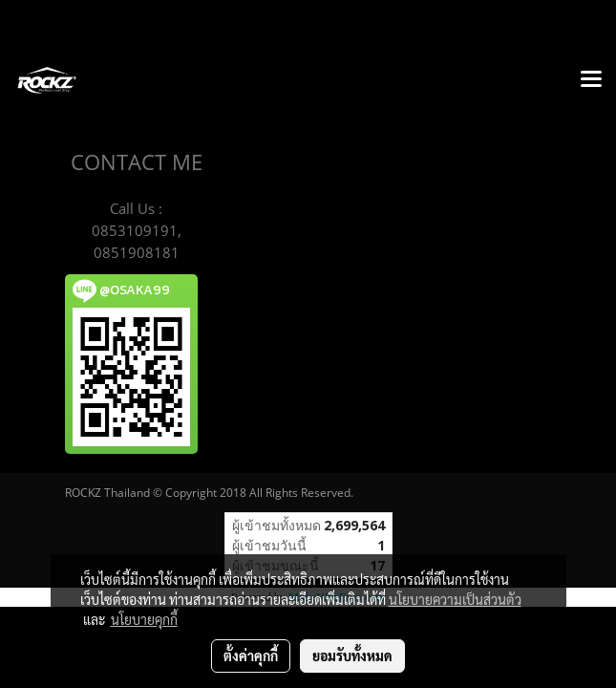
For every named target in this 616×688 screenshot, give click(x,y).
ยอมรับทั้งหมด (352, 656)
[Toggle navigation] (591, 80)
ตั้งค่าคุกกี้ (251, 656)
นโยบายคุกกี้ (144, 619)
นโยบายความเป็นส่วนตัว (455, 599)
